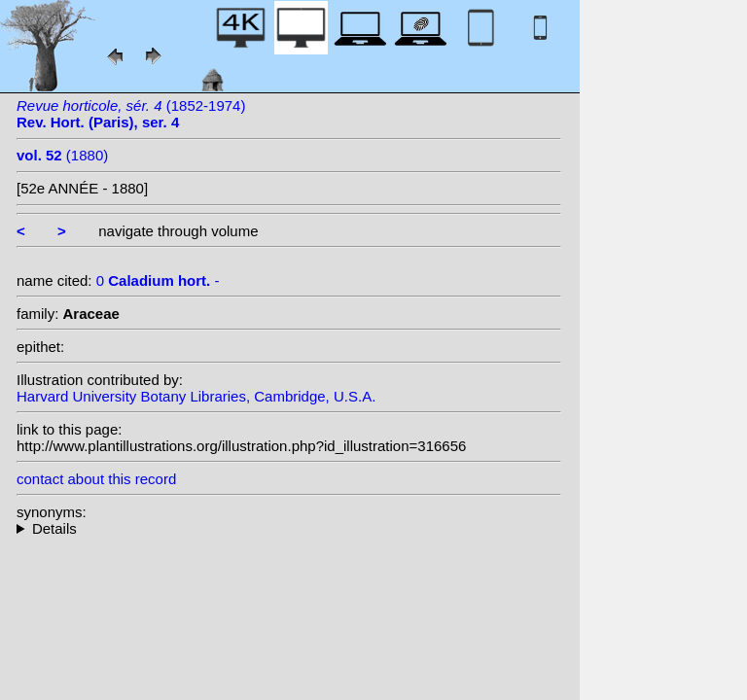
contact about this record (96, 479)
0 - (158, 280)
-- (289, 528)
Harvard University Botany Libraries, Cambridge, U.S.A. (196, 396)
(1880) (62, 155)
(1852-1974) (131, 114)
